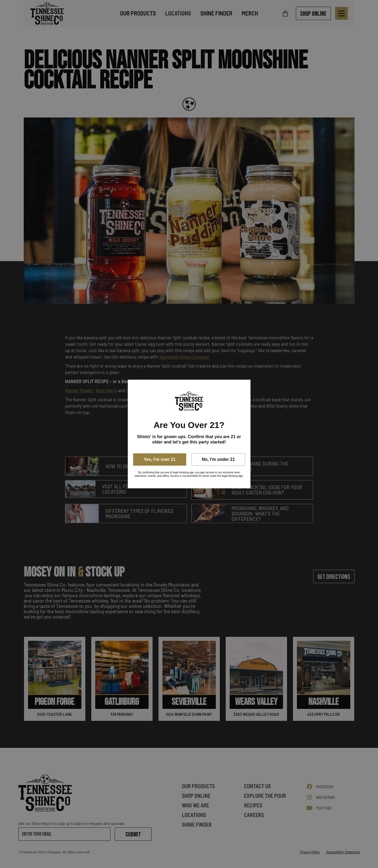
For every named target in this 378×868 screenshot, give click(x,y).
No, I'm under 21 (218, 459)
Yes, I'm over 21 (160, 459)
